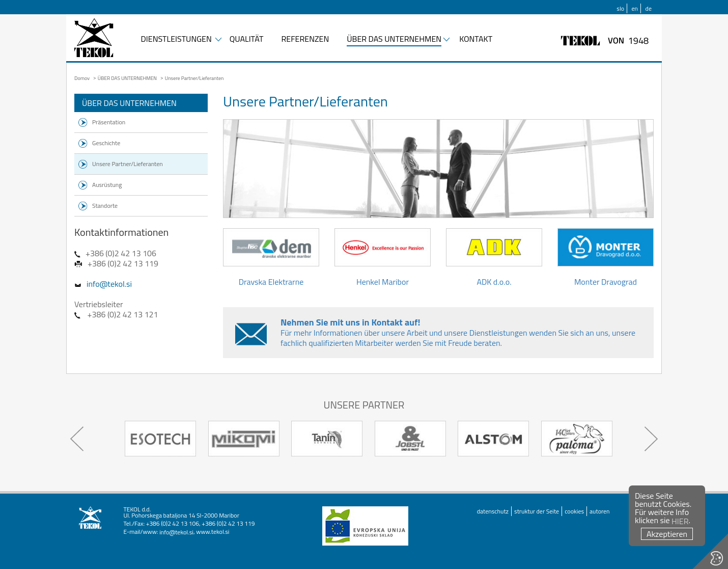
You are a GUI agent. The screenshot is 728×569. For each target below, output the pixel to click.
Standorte (105, 206)
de (649, 8)
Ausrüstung (107, 185)
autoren (599, 511)
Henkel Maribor (383, 258)
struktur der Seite (537, 511)
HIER (680, 521)
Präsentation (109, 122)
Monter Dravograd (606, 258)
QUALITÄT (247, 40)
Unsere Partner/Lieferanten (128, 164)
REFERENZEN (305, 40)
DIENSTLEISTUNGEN (176, 40)
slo (620, 8)
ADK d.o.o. (494, 258)
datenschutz (493, 511)
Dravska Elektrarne (271, 258)
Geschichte (106, 143)
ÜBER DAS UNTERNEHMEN (394, 40)
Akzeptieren (667, 534)
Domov (82, 78)
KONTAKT (476, 40)
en (635, 8)
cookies (574, 511)
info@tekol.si (109, 284)
